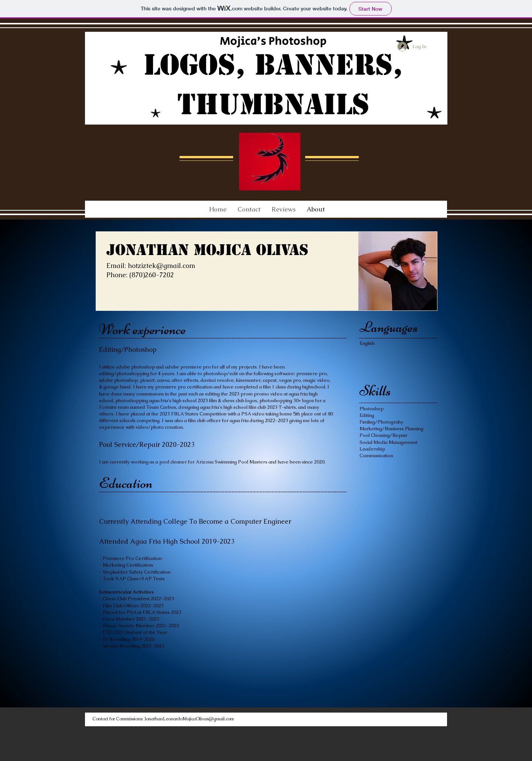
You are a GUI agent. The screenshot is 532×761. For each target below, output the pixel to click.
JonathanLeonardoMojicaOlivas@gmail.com (189, 719)
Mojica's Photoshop (273, 41)
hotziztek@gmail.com (161, 266)
